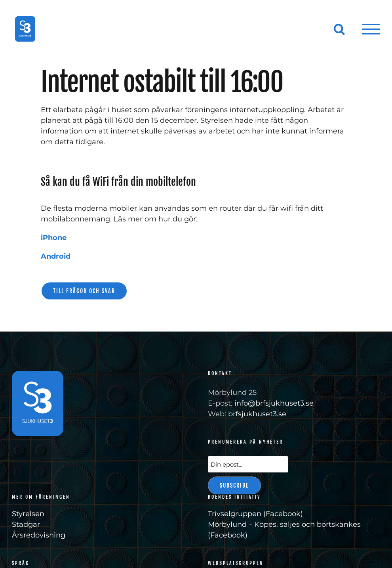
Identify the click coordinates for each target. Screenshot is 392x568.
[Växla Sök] (339, 29)
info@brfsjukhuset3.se (274, 403)
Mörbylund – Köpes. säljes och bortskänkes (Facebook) (284, 530)
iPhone (54, 238)
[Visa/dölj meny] (371, 29)
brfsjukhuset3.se (257, 414)
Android (56, 256)
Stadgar (26, 524)
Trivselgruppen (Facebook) (255, 514)
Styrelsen (28, 514)
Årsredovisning (39, 535)
